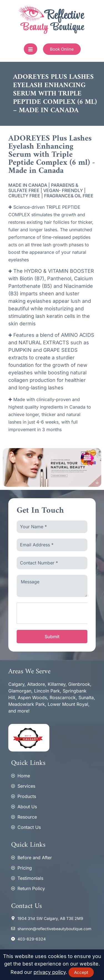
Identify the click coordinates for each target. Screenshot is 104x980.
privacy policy (50, 972)
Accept (81, 972)
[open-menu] (31, 49)
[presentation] (59, 613)
